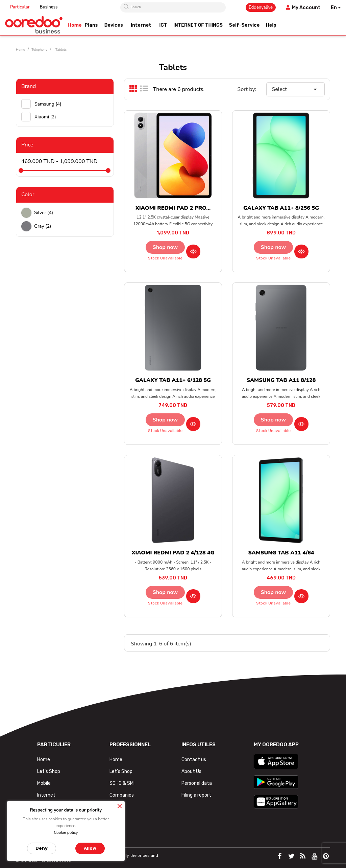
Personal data (197, 783)
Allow (90, 848)
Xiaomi (45, 117)
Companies (122, 795)
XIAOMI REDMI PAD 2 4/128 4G (173, 553)
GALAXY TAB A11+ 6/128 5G (173, 380)
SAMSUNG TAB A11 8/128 (281, 380)
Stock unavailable (165, 258)
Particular (20, 7)
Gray (43, 226)
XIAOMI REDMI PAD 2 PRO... (173, 208)
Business (49, 7)
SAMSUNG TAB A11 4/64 (281, 553)
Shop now (165, 247)
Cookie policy (66, 832)
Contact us (194, 760)
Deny (42, 848)
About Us (191, 771)
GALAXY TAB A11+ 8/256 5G (281, 208)
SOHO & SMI (122, 783)
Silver (44, 213)
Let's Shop (49, 771)
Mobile (44, 783)
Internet (46, 795)
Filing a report (196, 795)
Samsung (48, 104)
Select (295, 89)
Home (44, 760)
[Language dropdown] (336, 8)
